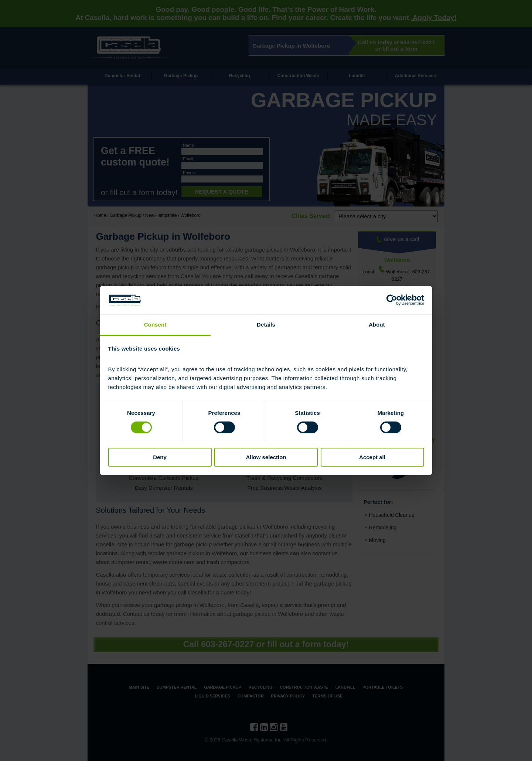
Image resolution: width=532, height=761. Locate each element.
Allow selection (266, 457)
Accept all (372, 457)
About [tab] (377, 325)
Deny (160, 457)
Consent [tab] (155, 325)
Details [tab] (266, 325)
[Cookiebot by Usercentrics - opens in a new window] (392, 300)
